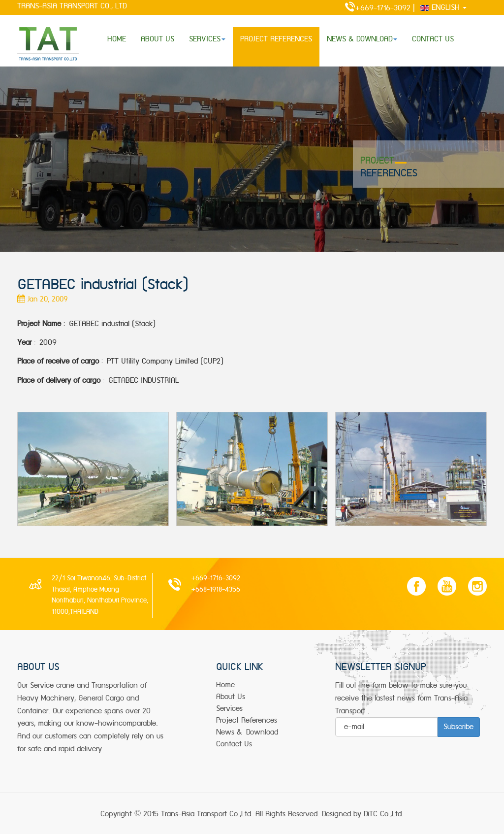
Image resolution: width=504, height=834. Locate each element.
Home (225, 685)
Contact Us (234, 744)
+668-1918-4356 (216, 590)
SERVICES (207, 39)
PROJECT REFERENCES (276, 39)
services (229, 709)
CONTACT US (433, 39)
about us (231, 697)
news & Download (247, 732)
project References (247, 720)
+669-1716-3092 (373, 8)
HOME (117, 39)
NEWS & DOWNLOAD (362, 39)
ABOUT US (157, 39)
